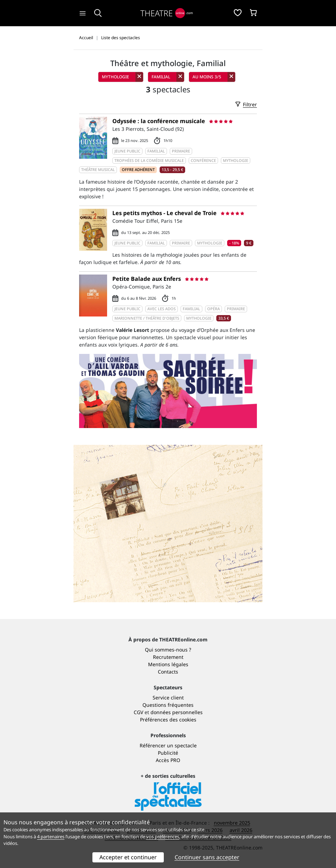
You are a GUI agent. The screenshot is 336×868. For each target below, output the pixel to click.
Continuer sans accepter (207, 857)
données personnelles (177, 712)
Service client (168, 698)
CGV (138, 712)
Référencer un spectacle (168, 745)
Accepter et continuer (128, 857)
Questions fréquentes (168, 705)
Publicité (168, 753)
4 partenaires (51, 837)
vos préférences (163, 837)
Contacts (168, 672)
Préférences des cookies (168, 720)
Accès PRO (168, 760)
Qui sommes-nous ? (168, 650)
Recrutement (168, 657)
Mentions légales (168, 664)
